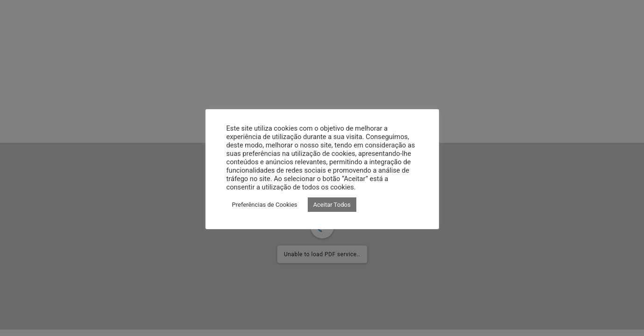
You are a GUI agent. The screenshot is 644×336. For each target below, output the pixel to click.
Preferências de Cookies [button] (265, 205)
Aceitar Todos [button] (332, 205)
